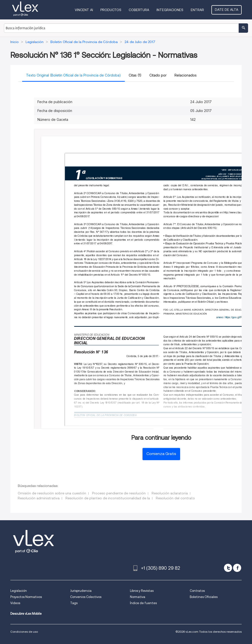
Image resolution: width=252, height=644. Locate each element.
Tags (74, 603)
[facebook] (237, 568)
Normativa (138, 597)
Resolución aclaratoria (170, 493)
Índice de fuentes (143, 603)
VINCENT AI (84, 10)
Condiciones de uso (24, 632)
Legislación (19, 591)
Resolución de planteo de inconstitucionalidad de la (108, 498)
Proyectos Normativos (26, 597)
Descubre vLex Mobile (26, 614)
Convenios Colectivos (86, 597)
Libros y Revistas (142, 591)
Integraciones (170, 10)
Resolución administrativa (39, 498)
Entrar (197, 10)
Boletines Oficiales (204, 597)
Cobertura (139, 10)
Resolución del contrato (175, 498)
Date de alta (227, 10)
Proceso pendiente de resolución (119, 493)
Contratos (197, 591)
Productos (111, 10)
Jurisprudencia (81, 591)
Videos (15, 603)
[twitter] (228, 568)
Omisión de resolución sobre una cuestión (52, 493)
